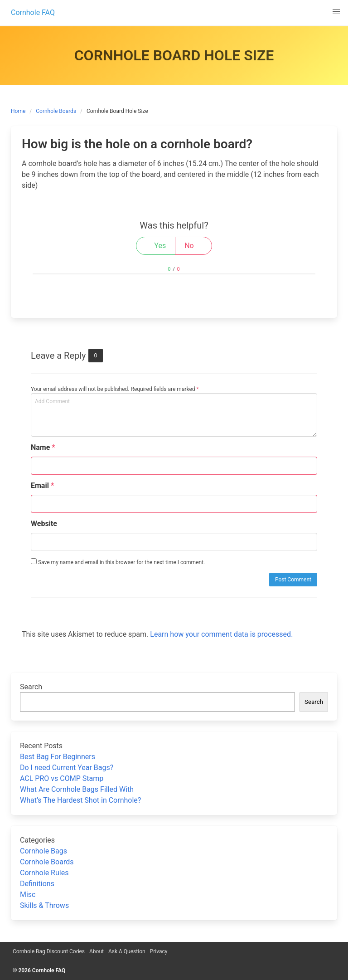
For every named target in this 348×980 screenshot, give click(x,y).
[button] (336, 12)
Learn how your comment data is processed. (221, 634)
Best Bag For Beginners (58, 757)
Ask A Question (127, 951)
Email (42, 485)
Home (18, 111)
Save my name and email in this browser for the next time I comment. (118, 562)
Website (44, 524)
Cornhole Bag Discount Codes (49, 951)
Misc (28, 895)
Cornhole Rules (44, 873)
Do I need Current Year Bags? (67, 768)
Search (31, 687)
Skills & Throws (44, 905)
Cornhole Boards (56, 111)
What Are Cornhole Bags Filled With (77, 789)
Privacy (159, 951)
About (97, 951)
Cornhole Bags (43, 851)
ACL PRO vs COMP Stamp (62, 778)
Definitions (37, 884)
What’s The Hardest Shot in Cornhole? (80, 800)
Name (43, 447)
